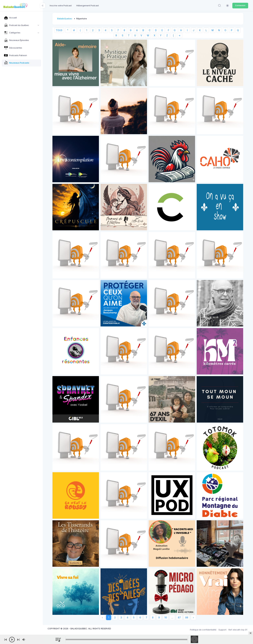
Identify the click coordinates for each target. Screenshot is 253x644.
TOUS (59, 30)
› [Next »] (193, 617)
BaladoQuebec (65, 19)
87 (179, 617)
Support (222, 630)
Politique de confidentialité (203, 630)
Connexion (240, 5)
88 (187, 617)
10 (166, 617)
